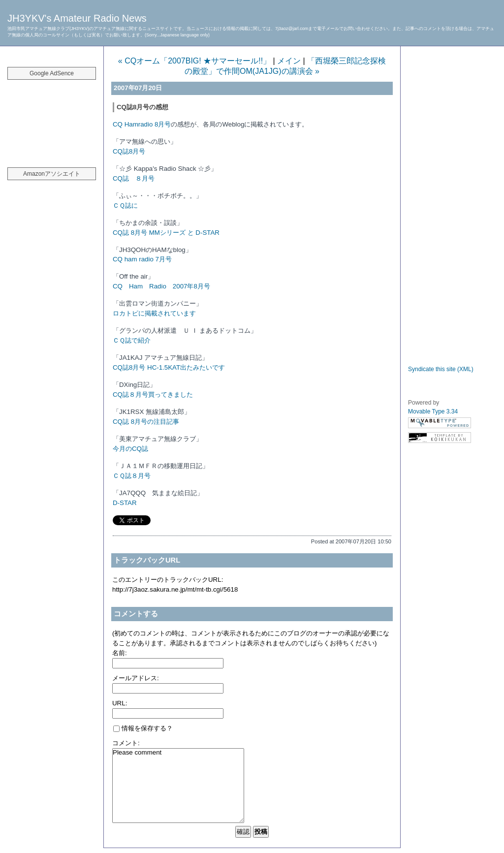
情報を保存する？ (143, 728)
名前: (120, 653)
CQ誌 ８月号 (134, 178)
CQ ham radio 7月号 (142, 259)
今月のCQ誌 (130, 449)
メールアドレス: (136, 678)
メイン (289, 61)
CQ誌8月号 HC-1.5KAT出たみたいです (169, 367)
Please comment (178, 786)
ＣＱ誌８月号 (132, 476)
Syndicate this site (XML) (441, 369)
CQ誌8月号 (129, 151)
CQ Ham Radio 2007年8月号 (161, 286)
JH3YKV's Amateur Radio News (77, 18)
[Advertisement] (52, 118)
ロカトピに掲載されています (154, 313)
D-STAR (125, 503)
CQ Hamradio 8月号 (142, 124)
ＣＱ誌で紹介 (132, 340)
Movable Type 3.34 (433, 411)
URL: (120, 703)
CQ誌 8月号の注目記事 (146, 422)
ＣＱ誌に (125, 205)
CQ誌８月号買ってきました (153, 395)
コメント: (126, 743)
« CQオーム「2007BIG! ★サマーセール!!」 (194, 61)
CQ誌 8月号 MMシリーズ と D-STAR (166, 233)
